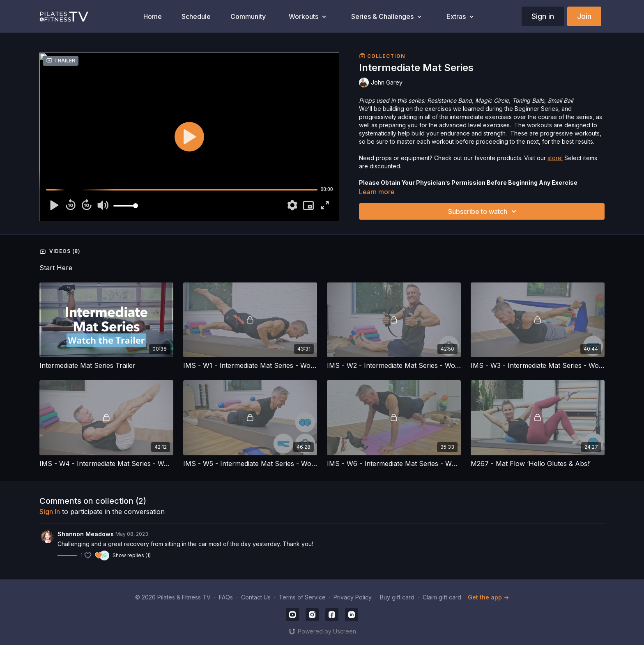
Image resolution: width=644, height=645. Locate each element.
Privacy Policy (353, 597)
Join (584, 16)
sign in (50, 512)
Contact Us (256, 597)
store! (555, 158)
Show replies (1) (132, 555)
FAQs (226, 597)
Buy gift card (397, 597)
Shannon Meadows (86, 534)
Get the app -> (488, 597)
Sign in (543, 16)
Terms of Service (302, 597)
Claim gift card (442, 597)
